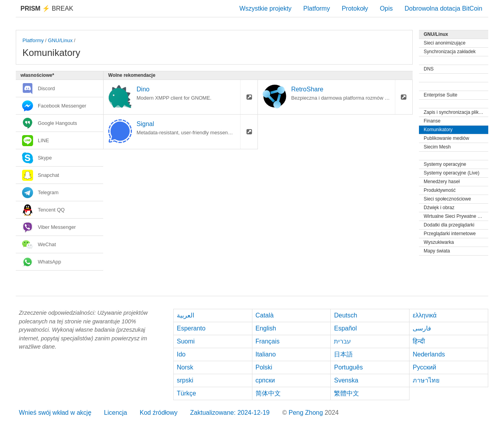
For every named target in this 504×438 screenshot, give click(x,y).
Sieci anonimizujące (445, 43)
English (266, 328)
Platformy (317, 8)
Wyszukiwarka (439, 242)
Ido (181, 354)
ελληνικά (425, 315)
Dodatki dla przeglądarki (449, 225)
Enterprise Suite (440, 95)
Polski (264, 367)
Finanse (432, 121)
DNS (429, 69)
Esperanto (191, 328)
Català (265, 315)
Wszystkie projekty (265, 8)
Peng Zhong (307, 413)
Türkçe (186, 393)
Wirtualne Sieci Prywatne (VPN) (456, 216)
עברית (342, 341)
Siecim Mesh (437, 147)
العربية (185, 315)
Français (268, 341)
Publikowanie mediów (446, 138)
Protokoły (355, 8)
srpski (185, 380)
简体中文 (268, 393)
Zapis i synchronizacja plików (454, 112)
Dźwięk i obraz (439, 208)
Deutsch (346, 315)
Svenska (346, 380)
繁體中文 (346, 393)
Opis (386, 8)
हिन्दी (419, 341)
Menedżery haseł (442, 182)
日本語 (343, 354)
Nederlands (429, 354)
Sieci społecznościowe (447, 199)
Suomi (186, 341)
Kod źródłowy (159, 413)
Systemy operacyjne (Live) (451, 173)
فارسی (422, 328)
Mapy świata (437, 251)
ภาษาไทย (426, 380)
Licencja (116, 413)
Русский (424, 367)
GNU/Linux (60, 40)
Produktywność (440, 190)
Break (47, 8)
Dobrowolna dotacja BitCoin (444, 8)
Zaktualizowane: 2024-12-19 (230, 413)
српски (265, 380)
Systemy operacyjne (445, 164)
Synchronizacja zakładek (450, 52)
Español (345, 328)
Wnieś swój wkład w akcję (55, 413)
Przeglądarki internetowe (450, 234)
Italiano (266, 354)
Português (348, 367)
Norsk (185, 367)
